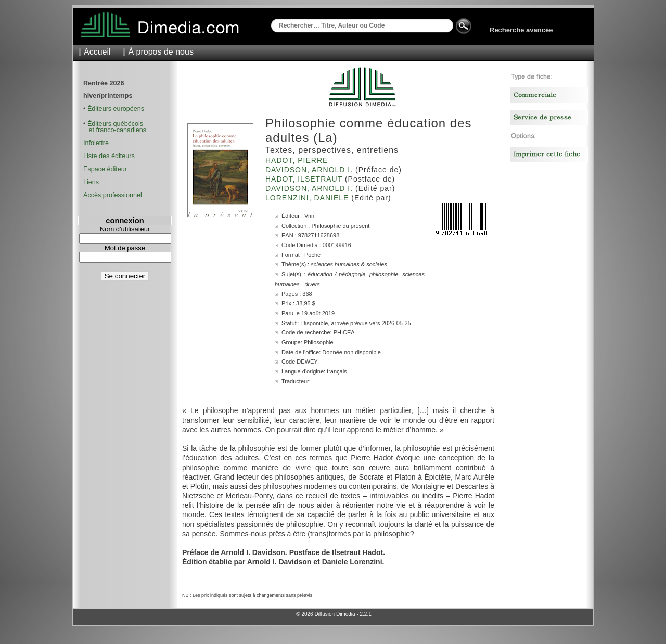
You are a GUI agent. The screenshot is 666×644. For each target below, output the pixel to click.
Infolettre (96, 143)
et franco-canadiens (115, 130)
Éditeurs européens (116, 109)
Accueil (97, 52)
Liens (91, 182)
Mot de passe (125, 248)
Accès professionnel (113, 195)
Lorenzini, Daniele (308, 198)
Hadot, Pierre (298, 160)
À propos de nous (161, 52)
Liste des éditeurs (109, 156)
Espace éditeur (105, 169)
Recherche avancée (521, 30)
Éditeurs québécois (115, 124)
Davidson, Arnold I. (310, 170)
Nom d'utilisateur (125, 229)
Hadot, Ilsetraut (305, 179)
